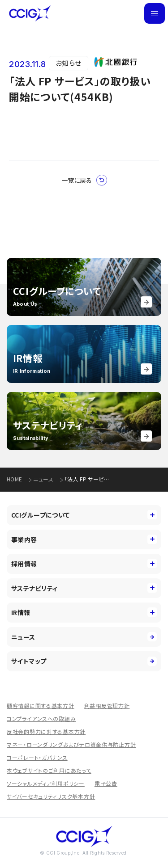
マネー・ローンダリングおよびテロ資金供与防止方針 (71, 744)
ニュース (43, 479)
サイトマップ (84, 661)
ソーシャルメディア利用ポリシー (46, 783)
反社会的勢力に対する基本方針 (46, 731)
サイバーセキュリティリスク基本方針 (51, 796)
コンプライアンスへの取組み (41, 718)
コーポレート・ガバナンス (37, 757)
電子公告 (106, 783)
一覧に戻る (84, 180)
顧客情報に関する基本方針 (41, 706)
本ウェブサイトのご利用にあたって (49, 770)
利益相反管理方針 (107, 706)
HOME (14, 479)
